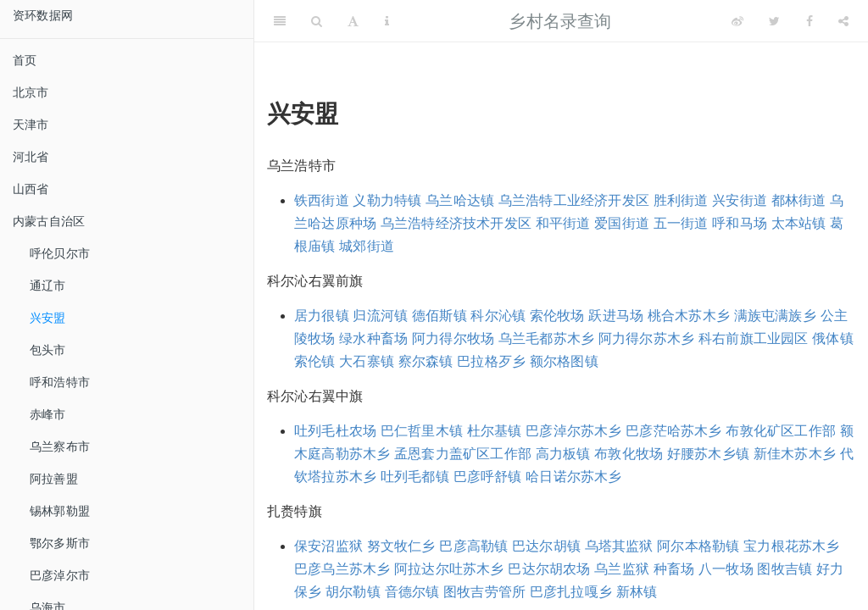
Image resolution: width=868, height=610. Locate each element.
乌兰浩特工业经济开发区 (574, 200)
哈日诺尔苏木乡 (573, 477)
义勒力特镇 (387, 200)
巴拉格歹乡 (491, 361)
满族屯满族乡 (775, 316)
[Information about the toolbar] (387, 21)
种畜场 (674, 569)
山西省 (31, 189)
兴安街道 (740, 200)
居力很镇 (322, 316)
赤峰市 (48, 414)
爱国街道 (622, 223)
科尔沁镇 (498, 316)
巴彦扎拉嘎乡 (571, 592)
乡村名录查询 (560, 21)
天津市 (31, 125)
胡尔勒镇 (353, 592)
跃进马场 (616, 316)
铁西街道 (322, 200)
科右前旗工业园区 (754, 338)
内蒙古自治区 (49, 221)
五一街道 (681, 223)
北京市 (31, 92)
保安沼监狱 (328, 546)
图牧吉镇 (785, 569)
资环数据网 (43, 15)
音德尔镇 (412, 592)
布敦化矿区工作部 (781, 431)
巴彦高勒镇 (473, 546)
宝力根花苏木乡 (791, 546)
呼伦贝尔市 (60, 253)
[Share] (843, 21)
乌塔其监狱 (619, 546)
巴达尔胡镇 (546, 546)
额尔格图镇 (564, 361)
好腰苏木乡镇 (708, 454)
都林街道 (799, 200)
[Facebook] (810, 21)
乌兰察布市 (60, 446)
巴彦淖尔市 (60, 575)
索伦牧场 (557, 316)
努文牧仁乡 (401, 546)
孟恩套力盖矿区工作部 (463, 454)
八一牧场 (726, 569)
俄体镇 (833, 338)
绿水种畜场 (373, 338)
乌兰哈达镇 (460, 200)
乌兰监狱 (622, 569)
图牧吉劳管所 (484, 592)
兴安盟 (48, 318)
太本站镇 (799, 223)
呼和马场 (740, 223)
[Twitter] (774, 21)
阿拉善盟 (54, 479)
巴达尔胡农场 (549, 569)
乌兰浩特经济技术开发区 (456, 223)
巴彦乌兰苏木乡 (342, 569)
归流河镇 (380, 316)
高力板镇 (563, 454)
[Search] (317, 21)
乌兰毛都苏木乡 (546, 338)
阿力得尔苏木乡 (646, 338)
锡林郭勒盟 (60, 511)
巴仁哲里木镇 (422, 431)
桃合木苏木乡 (689, 316)
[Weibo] (737, 21)
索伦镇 (315, 361)
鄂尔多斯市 (60, 543)
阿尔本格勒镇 (698, 546)
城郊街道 (367, 246)
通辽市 (48, 286)
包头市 (48, 350)
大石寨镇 (367, 361)
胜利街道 (681, 200)
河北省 (31, 157)
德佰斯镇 (440, 316)
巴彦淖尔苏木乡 (573, 431)
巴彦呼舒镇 (488, 477)
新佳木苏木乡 (795, 454)
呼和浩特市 (60, 382)
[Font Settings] (353, 21)
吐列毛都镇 (415, 477)
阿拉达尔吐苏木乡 (449, 569)
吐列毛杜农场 (335, 431)
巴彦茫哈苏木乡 (673, 431)
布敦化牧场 (629, 454)
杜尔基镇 (495, 431)
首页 (25, 60)
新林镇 (637, 592)
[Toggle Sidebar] (280, 21)
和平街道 (563, 223)
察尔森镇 (426, 361)
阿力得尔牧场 (453, 338)
